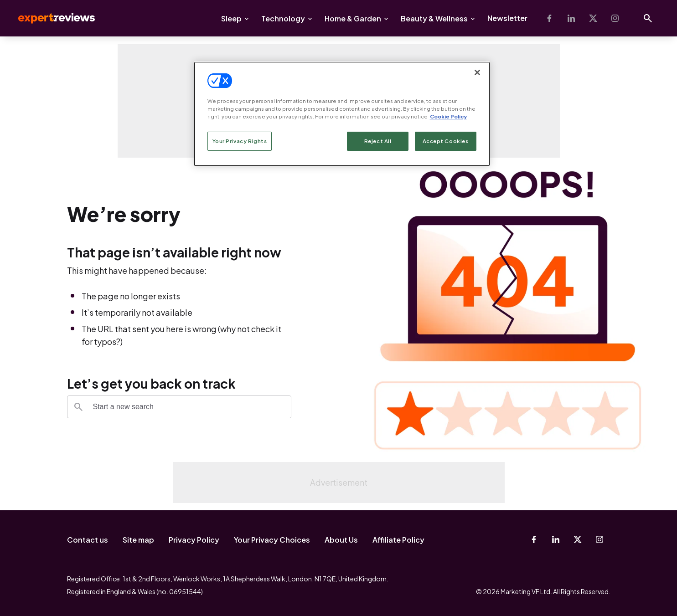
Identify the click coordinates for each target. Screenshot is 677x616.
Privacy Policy (194, 540)
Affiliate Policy (398, 540)
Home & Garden (353, 18)
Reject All (378, 141)
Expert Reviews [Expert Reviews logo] (49, 18)
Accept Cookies (446, 141)
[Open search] (648, 18)
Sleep (231, 18)
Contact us (88, 540)
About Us (341, 540)
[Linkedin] (571, 18)
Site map (138, 540)
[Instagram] (615, 18)
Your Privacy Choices (272, 540)
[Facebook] (549, 18)
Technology (283, 18)
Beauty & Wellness (434, 18)
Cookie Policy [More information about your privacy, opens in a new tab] (448, 116)
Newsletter (507, 18)
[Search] (78, 407)
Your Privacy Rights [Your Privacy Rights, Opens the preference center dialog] (240, 141)
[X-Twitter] (593, 18)
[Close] (477, 72)
